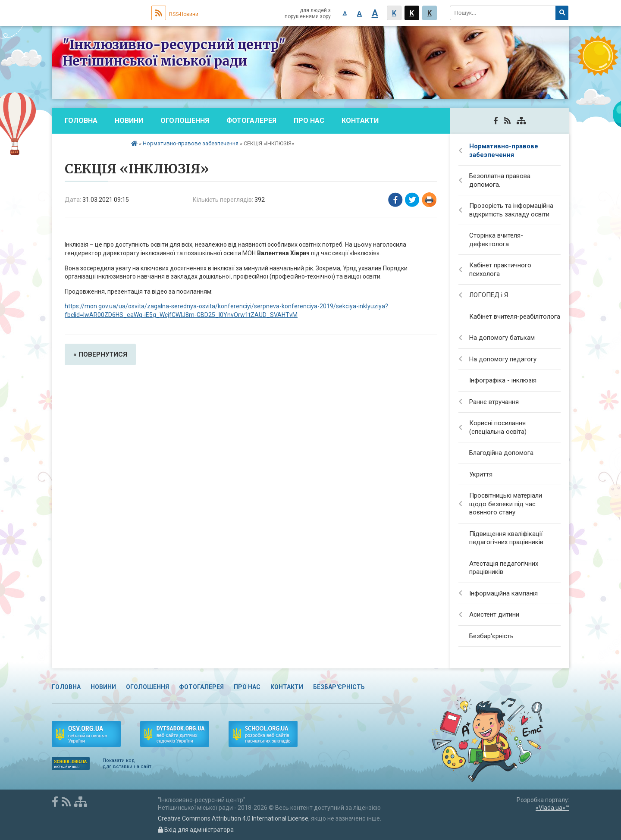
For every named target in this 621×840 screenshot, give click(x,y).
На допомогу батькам (502, 338)
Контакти (360, 121)
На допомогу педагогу (503, 359)
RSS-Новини (175, 14)
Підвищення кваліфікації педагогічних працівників (506, 538)
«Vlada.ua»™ (552, 808)
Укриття (481, 474)
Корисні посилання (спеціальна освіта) (498, 427)
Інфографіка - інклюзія (503, 380)
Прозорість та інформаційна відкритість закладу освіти (511, 210)
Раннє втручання (494, 402)
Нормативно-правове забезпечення (191, 143)
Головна (81, 121)
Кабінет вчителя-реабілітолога (515, 317)
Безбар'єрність (94, 146)
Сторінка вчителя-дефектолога (496, 240)
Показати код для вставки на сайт (127, 763)
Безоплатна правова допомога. (500, 180)
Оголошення (185, 121)
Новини (129, 121)
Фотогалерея (251, 121)
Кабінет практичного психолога (500, 270)
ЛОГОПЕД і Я (489, 295)
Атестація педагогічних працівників (504, 568)
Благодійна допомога (501, 453)
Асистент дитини (494, 614)
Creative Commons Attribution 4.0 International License (233, 818)
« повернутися (100, 354)
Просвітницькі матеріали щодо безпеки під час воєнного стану (506, 504)
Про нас (309, 121)
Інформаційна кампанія (503, 593)
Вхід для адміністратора (196, 830)
